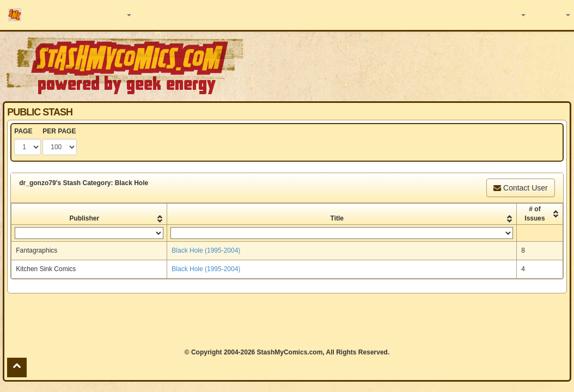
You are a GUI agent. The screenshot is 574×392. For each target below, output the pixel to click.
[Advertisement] (287, 321)
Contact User (521, 188)
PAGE (23, 131)
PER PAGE (59, 131)
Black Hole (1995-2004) (206, 250)
